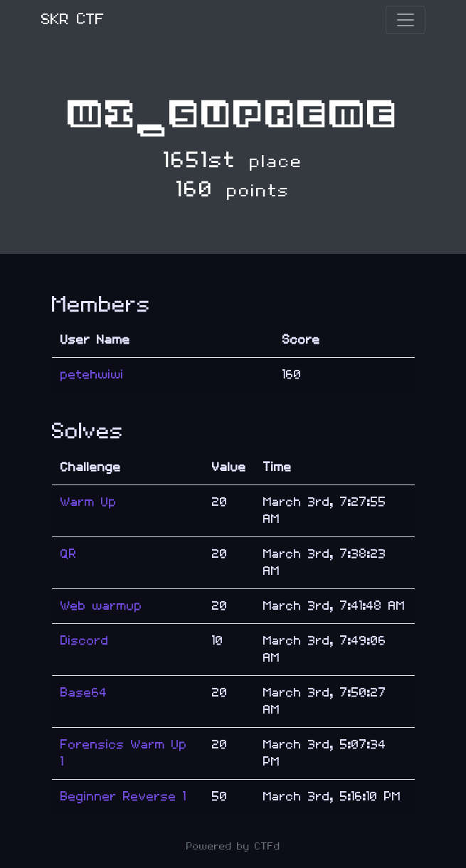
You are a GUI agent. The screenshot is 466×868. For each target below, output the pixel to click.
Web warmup (101, 606)
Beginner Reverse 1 (123, 796)
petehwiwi (92, 375)
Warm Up (89, 502)
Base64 (84, 693)
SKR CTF (73, 20)
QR (69, 554)
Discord (85, 641)
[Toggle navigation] (406, 20)
